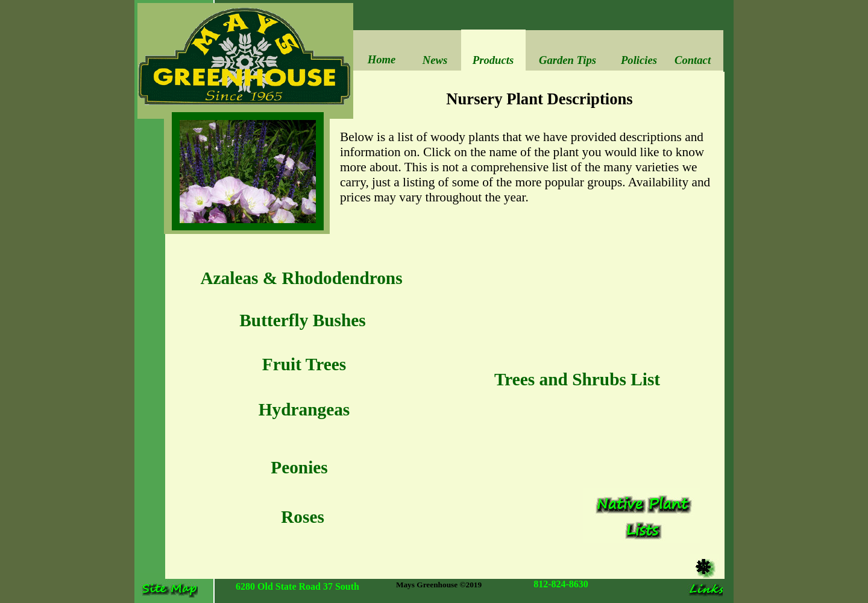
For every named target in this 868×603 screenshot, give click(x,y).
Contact (693, 60)
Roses (303, 517)
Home (382, 59)
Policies (639, 60)
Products (493, 60)
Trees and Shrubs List (577, 379)
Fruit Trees (304, 364)
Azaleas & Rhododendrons (301, 278)
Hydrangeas (304, 409)
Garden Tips (568, 60)
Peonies (299, 467)
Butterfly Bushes (302, 320)
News (435, 60)
